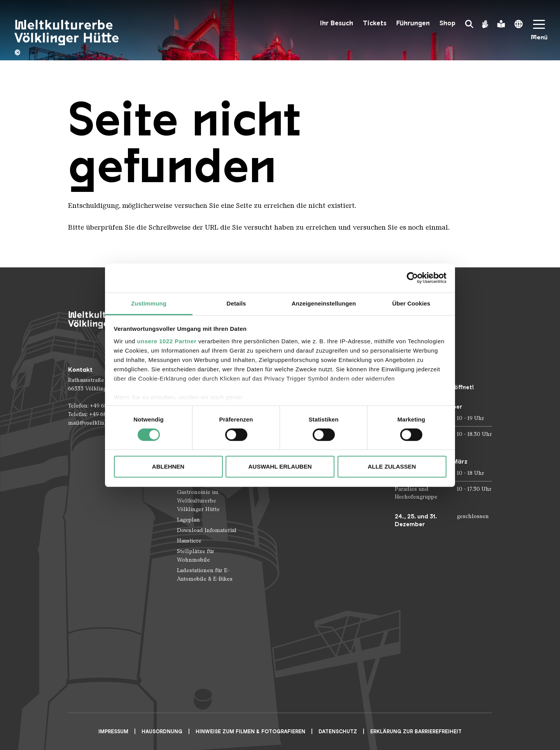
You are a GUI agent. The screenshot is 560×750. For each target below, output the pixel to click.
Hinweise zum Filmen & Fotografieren (250, 732)
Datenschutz (338, 732)
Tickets (375, 23)
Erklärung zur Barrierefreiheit (416, 732)
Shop (447, 23)
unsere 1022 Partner (167, 341)
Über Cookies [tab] (411, 303)
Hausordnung (162, 732)
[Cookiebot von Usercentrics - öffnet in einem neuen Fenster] (412, 278)
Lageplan (188, 520)
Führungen (413, 23)
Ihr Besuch (337, 23)
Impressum (113, 732)
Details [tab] (236, 303)
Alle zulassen (392, 466)
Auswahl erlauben (280, 466)
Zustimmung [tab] (149, 303)
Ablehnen (168, 466)
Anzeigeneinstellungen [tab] (324, 303)
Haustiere (189, 541)
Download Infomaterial (207, 530)
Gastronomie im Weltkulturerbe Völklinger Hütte (198, 501)
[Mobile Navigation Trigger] (539, 32)
